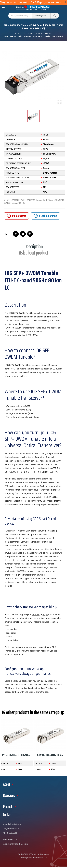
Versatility (11, 531)
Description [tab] (34, 247)
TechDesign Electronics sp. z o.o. (37, 858)
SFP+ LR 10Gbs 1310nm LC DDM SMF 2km (49, 755)
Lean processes (13, 549)
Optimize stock (13, 538)
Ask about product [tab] (34, 254)
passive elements (53, 372)
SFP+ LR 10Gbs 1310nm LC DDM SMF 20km (16, 755)
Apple (45, 614)
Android (36, 614)
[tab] (45, 216)
